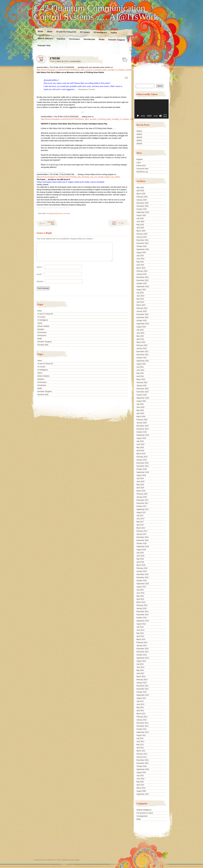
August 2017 (141, 512)
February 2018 (142, 494)
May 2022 (140, 336)
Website (40, 285)
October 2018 (142, 469)
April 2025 (140, 228)
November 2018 (142, 466)
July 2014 (140, 627)
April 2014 (140, 636)
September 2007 (143, 794)
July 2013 (140, 664)
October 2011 (142, 729)
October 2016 (142, 543)
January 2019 (142, 460)
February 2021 (142, 383)
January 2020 (142, 423)
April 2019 (140, 451)
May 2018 (140, 485)
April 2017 (140, 525)
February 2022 (142, 345)
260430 (139, 144)
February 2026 (142, 197)
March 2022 (141, 342)
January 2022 (142, 348)
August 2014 (141, 624)
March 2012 (141, 714)
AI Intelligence (100, 32)
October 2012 (142, 692)
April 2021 (140, 376)
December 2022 (142, 314)
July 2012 (140, 701)
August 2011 (141, 735)
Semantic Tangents (117, 40)
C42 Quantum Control (145, 813)
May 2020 (140, 410)
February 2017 (142, 531)
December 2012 (142, 686)
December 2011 (142, 723)
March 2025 (141, 231)
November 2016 (142, 540)
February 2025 (142, 234)
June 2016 (140, 556)
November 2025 (142, 206)
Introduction (89, 39)
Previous (45, 223)
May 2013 (140, 670)
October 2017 (142, 506)
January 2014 (142, 646)
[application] (151, 109)
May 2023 (140, 299)
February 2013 (142, 680)
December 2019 (142, 426)
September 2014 (143, 621)
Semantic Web (44, 45)
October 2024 (142, 246)
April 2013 (140, 673)
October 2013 (142, 655)
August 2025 (141, 215)
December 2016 (142, 537)
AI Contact (85, 32)
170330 (124, 59)
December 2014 (142, 612)
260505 (139, 131)
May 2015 (140, 596)
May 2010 (140, 782)
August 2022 (141, 327)
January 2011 (142, 757)
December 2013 (142, 649)
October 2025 (142, 209)
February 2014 (142, 642)
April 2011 (140, 748)
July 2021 (140, 367)
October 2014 (142, 618)
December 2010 (142, 760)
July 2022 (140, 330)
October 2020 (142, 395)
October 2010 (142, 766)
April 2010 (140, 785)
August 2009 (141, 791)
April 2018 (140, 488)
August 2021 (141, 364)
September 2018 (143, 472)
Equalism (61, 39)
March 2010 (141, 788)
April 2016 (140, 562)
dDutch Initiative (45, 38)
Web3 (139, 819)
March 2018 (141, 491)
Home (41, 31)
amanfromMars (76, 61)
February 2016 (142, 568)
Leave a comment (64, 213)
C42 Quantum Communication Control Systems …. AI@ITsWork (96, 12)
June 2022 (140, 333)
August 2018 (141, 475)
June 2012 (140, 704)
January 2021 (142, 386)
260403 (139, 137)
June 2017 (140, 519)
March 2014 (141, 639)
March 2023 (141, 305)
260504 (139, 134)
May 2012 (140, 707)
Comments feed (142, 169)
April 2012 (140, 711)
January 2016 (142, 571)
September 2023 (143, 287)
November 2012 (142, 689)
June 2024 (140, 259)
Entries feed (141, 166)
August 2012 (141, 698)
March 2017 (141, 528)
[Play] (138, 116)
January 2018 (142, 497)
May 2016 (140, 559)
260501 (139, 141)
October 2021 (142, 358)
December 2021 (142, 352)
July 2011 (140, 738)
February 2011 (142, 754)
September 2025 (143, 212)
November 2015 (142, 577)
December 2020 (142, 389)
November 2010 (142, 763)
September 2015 (143, 584)
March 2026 (141, 194)
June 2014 (140, 630)
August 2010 (141, 772)
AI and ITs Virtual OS (66, 32)
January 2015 (142, 608)
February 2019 (142, 457)
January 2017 (142, 534)
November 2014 (142, 615)
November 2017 (142, 503)
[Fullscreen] (165, 116)
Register (140, 159)
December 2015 (142, 574)
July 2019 (140, 441)
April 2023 (140, 302)
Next (121, 223)
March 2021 (141, 379)
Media (102, 39)
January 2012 (142, 720)
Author (114, 33)
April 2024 (140, 265)
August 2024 (141, 253)
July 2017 (140, 516)
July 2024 (140, 256)
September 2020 (143, 398)
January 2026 (142, 200)
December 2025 (142, 203)
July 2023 (140, 293)
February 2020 (142, 420)
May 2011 (140, 745)
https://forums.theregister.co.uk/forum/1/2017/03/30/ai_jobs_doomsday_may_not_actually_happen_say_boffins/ (78, 177)
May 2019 (140, 448)
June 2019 (140, 444)
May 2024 (140, 262)
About (50, 31)
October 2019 (142, 432)
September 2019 (143, 435)
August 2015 (141, 587)
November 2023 (142, 280)
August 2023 (141, 290)
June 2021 (140, 370)
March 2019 (141, 454)
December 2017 (142, 500)
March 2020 (141, 417)
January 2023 (142, 311)
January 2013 (142, 683)
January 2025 (142, 237)
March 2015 (141, 602)
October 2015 (142, 581)
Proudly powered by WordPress (45, 860)
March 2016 (141, 565)
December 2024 (142, 240)
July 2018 (140, 478)
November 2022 (142, 318)
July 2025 (140, 218)
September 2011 (143, 732)
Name (40, 270)
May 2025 (140, 225)
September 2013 (143, 658)
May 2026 (140, 188)
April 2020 (140, 413)
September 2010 (143, 769)
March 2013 (141, 677)
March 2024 (141, 268)
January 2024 (142, 274)
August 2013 (141, 661)
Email (40, 278)
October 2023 (142, 283)
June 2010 (140, 779)
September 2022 (143, 324)
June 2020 (140, 407)
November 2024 (142, 243)
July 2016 (140, 553)
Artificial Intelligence (144, 810)
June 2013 (140, 667)
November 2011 (142, 726)
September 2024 (143, 249)
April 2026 (140, 191)
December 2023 (142, 277)
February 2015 (142, 605)
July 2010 (140, 776)
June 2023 (140, 296)
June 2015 (140, 593)
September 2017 (143, 509)
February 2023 (142, 308)
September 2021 (143, 361)
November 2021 (142, 355)
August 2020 (141, 401)
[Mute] (161, 116)
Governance (74, 39)
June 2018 (140, 482)
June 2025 (140, 222)
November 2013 (142, 652)
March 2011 (141, 751)
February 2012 (142, 717)
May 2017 (140, 522)
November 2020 (142, 392)
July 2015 (140, 590)
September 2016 (143, 547)
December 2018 (142, 463)
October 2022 (142, 321)
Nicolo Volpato (75, 860)
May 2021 (140, 373)
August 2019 (141, 438)
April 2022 (140, 339)
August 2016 (141, 550)
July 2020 (140, 404)
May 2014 (140, 633)
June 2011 (140, 742)
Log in (139, 162)
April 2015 (140, 599)
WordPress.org (142, 172)
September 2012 (143, 695)
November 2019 (142, 429)
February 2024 (142, 271)
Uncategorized (51, 213)
